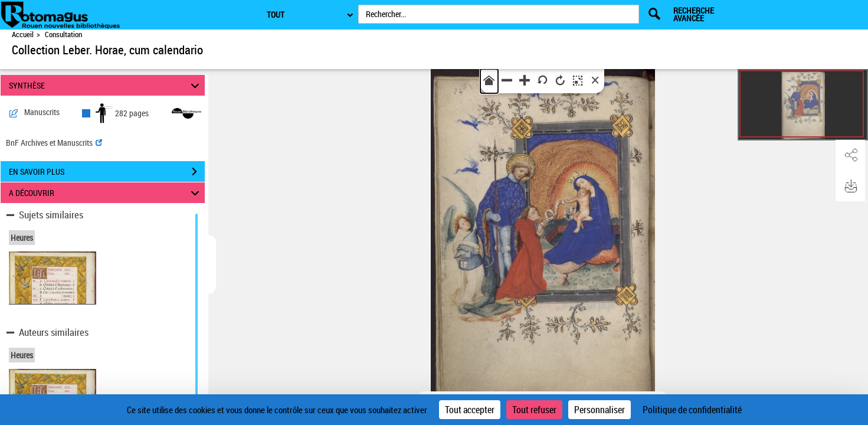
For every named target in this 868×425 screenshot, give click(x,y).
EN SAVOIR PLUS (107, 172)
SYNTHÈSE (106, 85)
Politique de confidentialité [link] (692, 410)
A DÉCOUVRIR (106, 193)
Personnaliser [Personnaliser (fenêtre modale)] (600, 410)
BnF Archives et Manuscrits (54, 143)
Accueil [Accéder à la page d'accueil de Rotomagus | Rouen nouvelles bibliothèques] (23, 35)
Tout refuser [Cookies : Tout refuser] (534, 410)
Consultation (63, 35)
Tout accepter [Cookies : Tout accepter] (470, 410)
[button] (850, 155)
